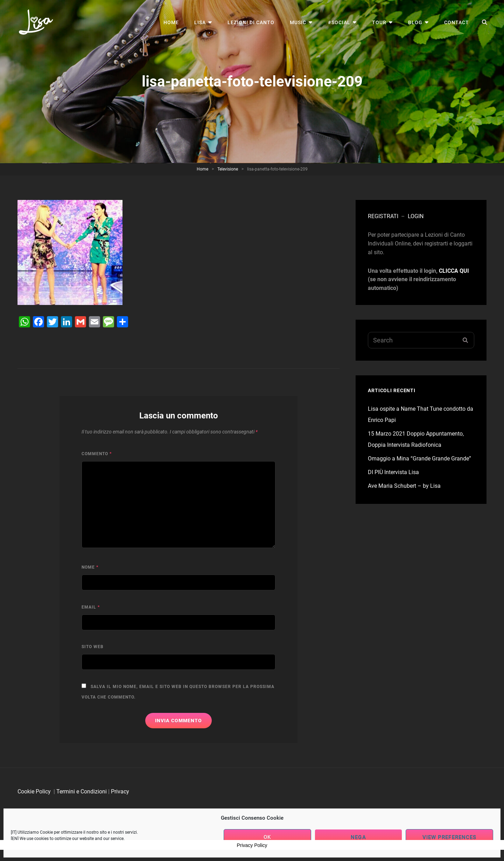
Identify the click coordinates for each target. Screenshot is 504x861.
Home (171, 22)
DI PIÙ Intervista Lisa (393, 472)
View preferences (449, 837)
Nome (90, 567)
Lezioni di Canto (251, 22)
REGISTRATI (383, 216)
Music (298, 22)
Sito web (93, 647)
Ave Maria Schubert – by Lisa (404, 486)
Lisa (200, 22)
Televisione (228, 169)
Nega (358, 837)
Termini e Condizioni (82, 791)
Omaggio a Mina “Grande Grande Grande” (419, 459)
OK (267, 837)
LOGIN (416, 216)
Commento (97, 454)
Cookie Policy (34, 791)
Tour (379, 22)
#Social (339, 22)
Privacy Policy (252, 845)
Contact (457, 22)
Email (91, 607)
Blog (415, 22)
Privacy (120, 791)
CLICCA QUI (454, 271)
